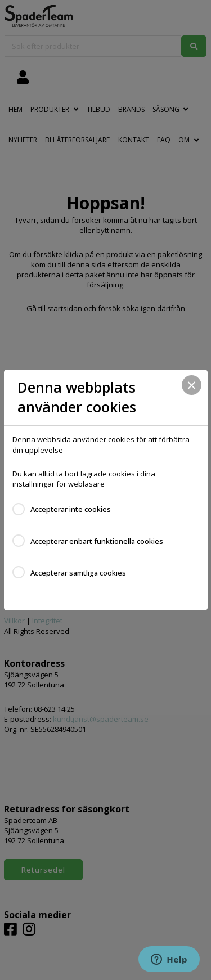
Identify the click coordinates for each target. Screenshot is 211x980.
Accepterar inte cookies (71, 509)
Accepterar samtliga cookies (78, 573)
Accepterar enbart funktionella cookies (97, 541)
